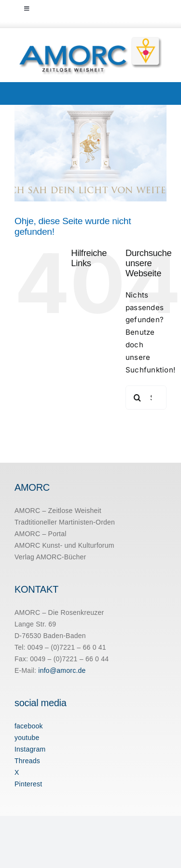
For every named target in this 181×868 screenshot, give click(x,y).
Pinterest (28, 784)
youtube (27, 738)
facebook (29, 726)
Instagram (30, 749)
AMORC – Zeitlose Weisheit (58, 511)
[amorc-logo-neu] (90, 39)
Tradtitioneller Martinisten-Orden (65, 522)
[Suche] (138, 398)
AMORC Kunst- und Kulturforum (64, 545)
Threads (27, 761)
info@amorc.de (62, 670)
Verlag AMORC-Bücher (50, 557)
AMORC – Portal (41, 534)
